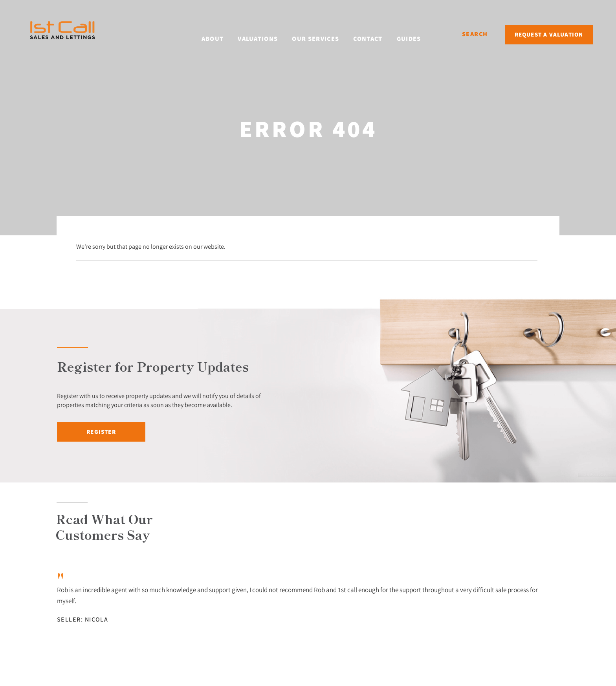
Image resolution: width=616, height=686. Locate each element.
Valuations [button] (268, 34)
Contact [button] (378, 34)
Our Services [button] (326, 34)
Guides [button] (419, 34)
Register (101, 432)
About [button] (223, 34)
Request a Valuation (549, 34)
